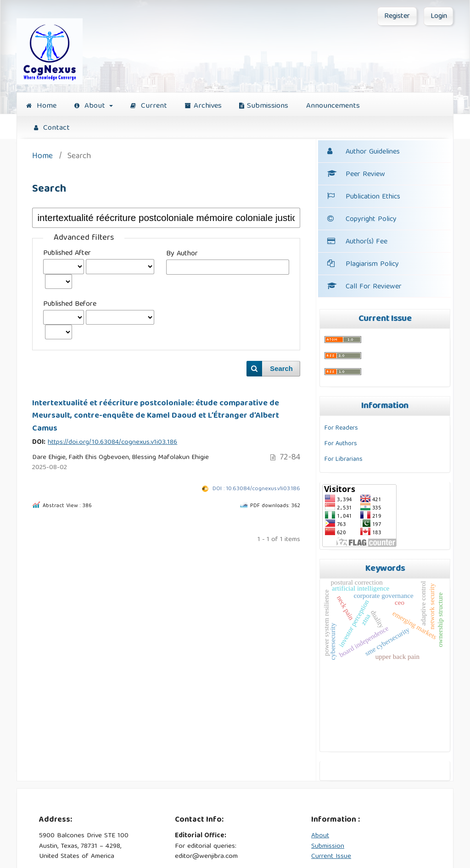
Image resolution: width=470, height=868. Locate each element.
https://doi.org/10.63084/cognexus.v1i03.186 (112, 442)
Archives (203, 106)
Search (281, 369)
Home (41, 106)
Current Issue (331, 857)
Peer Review (356, 175)
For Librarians (344, 459)
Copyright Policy (371, 220)
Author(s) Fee (366, 242)
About (91, 106)
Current (149, 106)
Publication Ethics (364, 197)
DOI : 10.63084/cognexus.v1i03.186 (256, 489)
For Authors (341, 444)
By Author (182, 254)
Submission (328, 846)
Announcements (333, 106)
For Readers (341, 428)
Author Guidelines (373, 152)
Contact (52, 128)
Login (439, 17)
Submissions (264, 106)
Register (397, 17)
